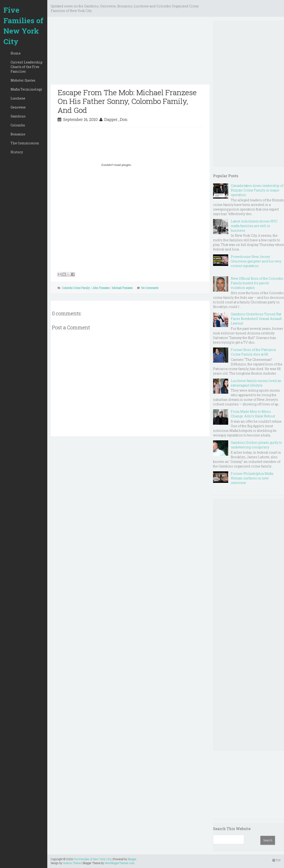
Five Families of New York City (23, 26)
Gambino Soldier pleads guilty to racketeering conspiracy (256, 445)
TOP (277, 860)
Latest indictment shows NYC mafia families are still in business (254, 226)
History (17, 152)
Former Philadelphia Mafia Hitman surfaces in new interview (252, 478)
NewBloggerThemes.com (120, 863)
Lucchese (18, 98)
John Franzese (101, 288)
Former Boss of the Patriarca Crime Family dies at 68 (253, 352)
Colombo (18, 125)
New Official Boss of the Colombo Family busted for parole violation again (257, 283)
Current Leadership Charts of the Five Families (27, 67)
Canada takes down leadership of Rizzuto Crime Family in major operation (257, 190)
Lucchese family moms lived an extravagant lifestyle (256, 383)
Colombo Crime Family (76, 288)
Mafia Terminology (26, 89)
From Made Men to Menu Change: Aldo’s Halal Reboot (253, 414)
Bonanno (18, 134)
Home (16, 53)
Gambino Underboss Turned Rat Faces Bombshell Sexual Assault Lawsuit (256, 319)
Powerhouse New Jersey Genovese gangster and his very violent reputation (256, 261)
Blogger (132, 859)
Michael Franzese (122, 288)
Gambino (18, 116)
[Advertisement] (130, 52)
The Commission (25, 143)
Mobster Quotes (23, 80)
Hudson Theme (72, 863)
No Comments (150, 288)
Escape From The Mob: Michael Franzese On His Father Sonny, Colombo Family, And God (127, 101)
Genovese (18, 107)
